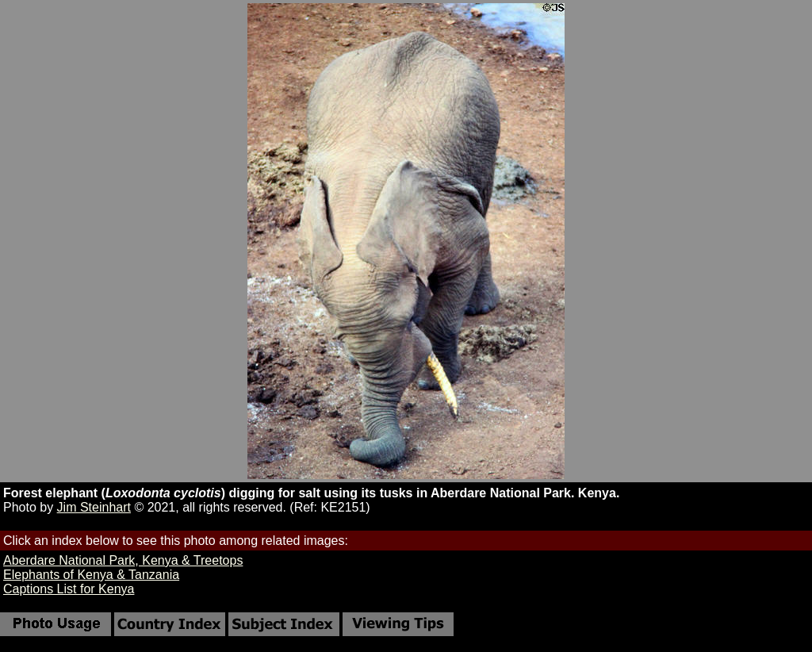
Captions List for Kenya (69, 589)
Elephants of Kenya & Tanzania (91, 575)
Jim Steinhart (94, 507)
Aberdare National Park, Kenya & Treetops (123, 560)
